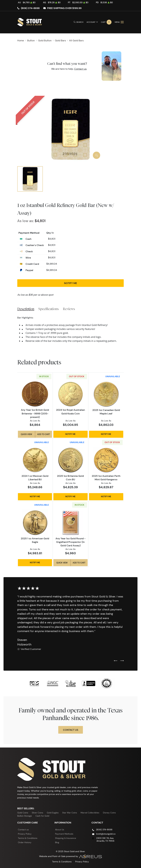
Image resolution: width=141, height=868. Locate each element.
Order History (25, 842)
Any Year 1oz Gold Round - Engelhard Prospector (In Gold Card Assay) (70, 542)
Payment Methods (64, 834)
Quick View (26, 434)
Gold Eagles (53, 813)
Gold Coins (23, 813)
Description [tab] (26, 309)
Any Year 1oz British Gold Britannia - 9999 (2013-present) (35, 413)
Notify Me (70, 283)
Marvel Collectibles (90, 813)
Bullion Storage (25, 816)
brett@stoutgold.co (106, 834)
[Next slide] (122, 661)
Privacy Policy (25, 834)
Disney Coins (109, 813)
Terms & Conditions (28, 838)
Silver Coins (37, 813)
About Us (60, 830)
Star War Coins (70, 813)
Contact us (80, 69)
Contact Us (71, 730)
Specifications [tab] (49, 309)
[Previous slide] (116, 661)
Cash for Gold (42, 816)
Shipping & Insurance (66, 838)
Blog (57, 842)
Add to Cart (44, 434)
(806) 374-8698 (30, 8)
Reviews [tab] (69, 309)
